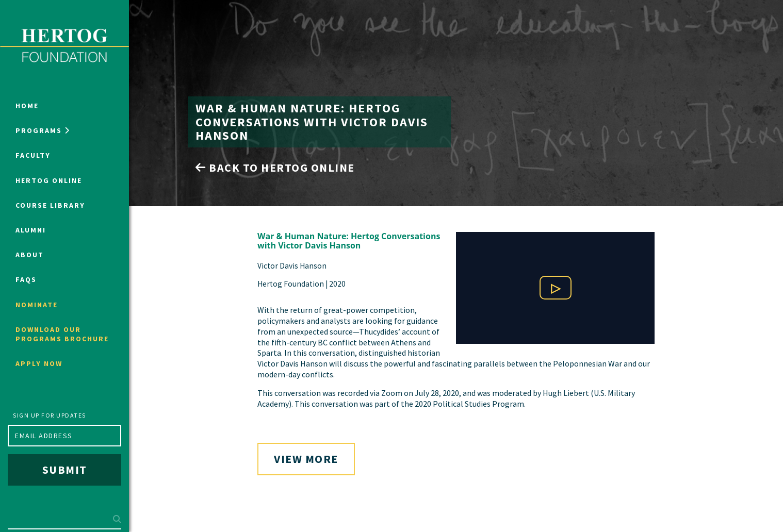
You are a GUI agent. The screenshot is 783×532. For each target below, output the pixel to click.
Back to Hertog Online (275, 168)
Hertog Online (49, 180)
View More (306, 459)
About (30, 255)
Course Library (50, 205)
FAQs (26, 279)
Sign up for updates (50, 415)
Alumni (31, 230)
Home (27, 106)
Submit (65, 470)
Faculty (33, 155)
